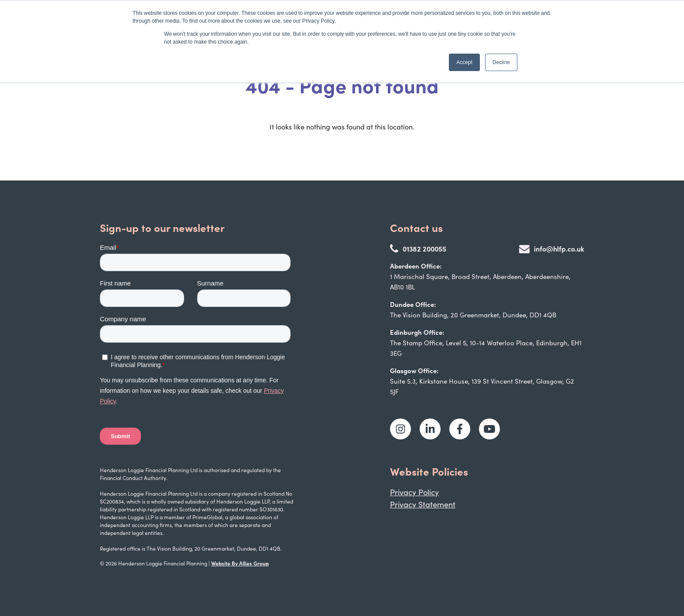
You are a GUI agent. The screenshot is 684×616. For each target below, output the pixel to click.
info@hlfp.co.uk (552, 248)
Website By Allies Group (240, 563)
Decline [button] (501, 62)
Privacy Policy (414, 492)
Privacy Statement (423, 504)
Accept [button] (464, 62)
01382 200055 (418, 248)
